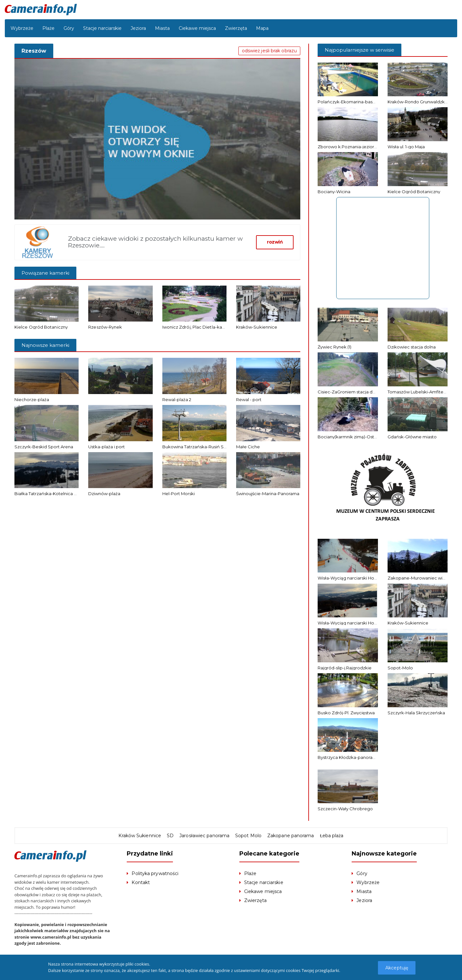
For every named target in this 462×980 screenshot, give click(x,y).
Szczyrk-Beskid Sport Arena (44, 447)
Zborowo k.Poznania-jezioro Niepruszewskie (364, 147)
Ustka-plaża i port (107, 447)
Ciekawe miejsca (197, 28)
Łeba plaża (331, 836)
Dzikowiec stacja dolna (412, 347)
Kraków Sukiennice (141, 836)
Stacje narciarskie (102, 28)
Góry (69, 28)
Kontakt (141, 882)
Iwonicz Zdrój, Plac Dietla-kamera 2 (199, 327)
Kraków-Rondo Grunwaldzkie (418, 102)
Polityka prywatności (155, 873)
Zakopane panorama (290, 836)
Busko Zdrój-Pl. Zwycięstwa (346, 713)
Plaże (48, 28)
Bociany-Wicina (334, 192)
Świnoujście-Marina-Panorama (268, 494)
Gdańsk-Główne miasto (412, 437)
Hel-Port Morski (179, 494)
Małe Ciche (248, 447)
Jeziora (138, 28)
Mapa (262, 28)
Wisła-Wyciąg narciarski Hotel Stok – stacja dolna (369, 578)
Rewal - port (249, 400)
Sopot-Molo (400, 668)
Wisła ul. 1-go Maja (406, 147)
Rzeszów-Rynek (105, 327)
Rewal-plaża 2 (177, 400)
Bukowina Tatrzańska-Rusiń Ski (195, 447)
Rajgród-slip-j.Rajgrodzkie (345, 668)
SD (171, 836)
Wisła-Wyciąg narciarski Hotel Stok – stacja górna (369, 623)
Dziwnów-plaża (104, 494)
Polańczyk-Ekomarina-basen (348, 102)
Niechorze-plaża (32, 400)
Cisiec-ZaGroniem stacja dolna (350, 392)
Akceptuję (397, 968)
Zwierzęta (236, 28)
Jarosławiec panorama (205, 836)
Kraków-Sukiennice (257, 327)
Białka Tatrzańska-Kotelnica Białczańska (57, 494)
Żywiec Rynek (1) (334, 347)
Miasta (162, 28)
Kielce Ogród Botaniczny (41, 327)
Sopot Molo (248, 836)
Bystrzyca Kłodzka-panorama (348, 757)
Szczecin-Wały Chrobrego (345, 809)
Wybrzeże (22, 28)
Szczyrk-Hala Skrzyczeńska (416, 713)
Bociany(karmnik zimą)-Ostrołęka (353, 437)
